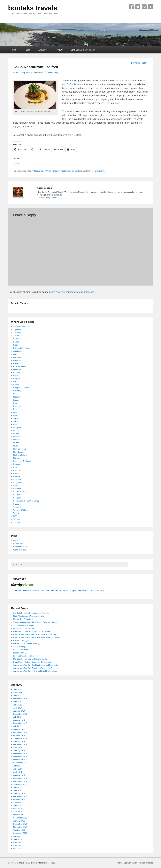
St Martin (17, 498)
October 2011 (19, 815)
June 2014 (18, 769)
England (17, 379)
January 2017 (19, 729)
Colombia (17, 357)
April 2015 (18, 748)
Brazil (16, 345)
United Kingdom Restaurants (58, 171)
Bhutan (16, 342)
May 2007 (17, 842)
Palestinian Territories (22, 461)
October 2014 (19, 760)
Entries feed (18, 544)
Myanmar (17, 443)
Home (15, 50)
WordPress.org (20, 550)
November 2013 (20, 781)
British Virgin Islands (22, 348)
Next (145, 63)
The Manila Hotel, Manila (24, 625)
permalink (99, 171)
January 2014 (19, 775)
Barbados (17, 339)
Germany (17, 391)
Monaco (17, 437)
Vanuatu (17, 519)
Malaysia (17, 428)
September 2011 (20, 818)
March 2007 (18, 848)
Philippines (18, 470)
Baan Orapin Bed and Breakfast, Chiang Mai (32, 662)
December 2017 (20, 723)
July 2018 (17, 717)
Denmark (17, 369)
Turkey (16, 513)
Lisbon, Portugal (20, 653)
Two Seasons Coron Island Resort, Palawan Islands (35, 622)
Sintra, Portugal (20, 647)
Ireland (16, 409)
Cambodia (18, 351)
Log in (16, 541)
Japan (16, 418)
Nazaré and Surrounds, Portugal (27, 644)
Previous (134, 63)
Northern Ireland (20, 455)
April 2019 (18, 708)
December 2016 (20, 732)
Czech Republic (20, 366)
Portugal (17, 476)
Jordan (16, 421)
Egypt (16, 376)
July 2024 (17, 689)
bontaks (40, 73)
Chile (15, 354)
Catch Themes (147, 863)
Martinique (18, 431)
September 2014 (20, 763)
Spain (16, 486)
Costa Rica (18, 360)
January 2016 (19, 741)
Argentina (17, 330)
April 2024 (18, 692)
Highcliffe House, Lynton (23, 628)
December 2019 (20, 699)
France (16, 385)
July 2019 (17, 702)
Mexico (16, 434)
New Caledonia (20, 449)
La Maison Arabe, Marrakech (25, 656)
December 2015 (20, 744)
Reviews (59, 50)
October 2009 (19, 830)
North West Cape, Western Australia (28, 616)
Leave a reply (52, 73)
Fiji (14, 382)
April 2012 (18, 812)
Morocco (17, 440)
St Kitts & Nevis (20, 492)
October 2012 (19, 800)
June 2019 (18, 705)
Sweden (17, 504)
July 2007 (17, 836)
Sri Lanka (17, 489)
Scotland (17, 480)
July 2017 (17, 726)
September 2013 (20, 784)
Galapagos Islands (21, 388)
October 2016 (19, 735)
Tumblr (151, 7)
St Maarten (18, 495)
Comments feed (20, 547)
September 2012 (20, 803)
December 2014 (20, 754)
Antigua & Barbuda (21, 327)
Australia (17, 333)
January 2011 (19, 821)
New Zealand (19, 452)
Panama (17, 464)
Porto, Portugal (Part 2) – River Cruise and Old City (35, 634)
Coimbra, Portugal (21, 640)
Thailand (17, 507)
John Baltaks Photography (83, 50)
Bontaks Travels (19, 303)
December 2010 (20, 824)
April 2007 (18, 845)
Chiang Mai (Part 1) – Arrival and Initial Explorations (35, 671)
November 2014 (20, 757)
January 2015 (19, 751)
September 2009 (20, 833)
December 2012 (20, 796)
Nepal (16, 446)
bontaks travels (33, 8)
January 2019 (19, 711)
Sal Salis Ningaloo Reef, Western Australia (31, 613)
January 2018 (19, 720)
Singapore (18, 483)
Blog (28, 50)
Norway (16, 458)
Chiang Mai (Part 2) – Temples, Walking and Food (34, 668)
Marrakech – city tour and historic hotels (30, 659)
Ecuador (17, 372)
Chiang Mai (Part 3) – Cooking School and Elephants (35, 665)
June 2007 (18, 839)
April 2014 (18, 772)
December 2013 (20, 778)
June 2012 (18, 806)
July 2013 (17, 787)
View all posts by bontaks (48, 198)
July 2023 (17, 696)
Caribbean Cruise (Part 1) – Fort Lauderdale (32, 631)
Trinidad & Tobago (21, 510)
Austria (16, 336)
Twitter (138, 7)
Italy (15, 415)
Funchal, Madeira (21, 650)
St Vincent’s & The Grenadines (26, 501)
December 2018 (20, 714)
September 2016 (20, 738)
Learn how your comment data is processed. (72, 292)
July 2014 (17, 766)
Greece (16, 394)
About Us (43, 50)
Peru (15, 467)
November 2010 (20, 827)
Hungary (17, 397)
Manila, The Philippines (23, 619)
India (15, 403)
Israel (16, 412)
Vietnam (17, 522)
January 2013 (19, 793)
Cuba (16, 363)
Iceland (16, 400)
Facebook (131, 7)
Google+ (144, 7)
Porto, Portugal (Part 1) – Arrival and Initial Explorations (36, 637)
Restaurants (39, 171)
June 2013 (18, 790)
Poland (16, 473)
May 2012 (17, 809)
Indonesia (17, 406)
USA (15, 516)
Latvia (16, 424)
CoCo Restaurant (76, 84)
